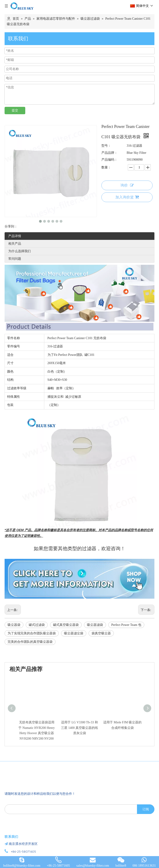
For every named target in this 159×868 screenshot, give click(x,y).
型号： (106, 146)
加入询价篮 (127, 197)
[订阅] (146, 809)
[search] (70, 809)
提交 (15, 110)
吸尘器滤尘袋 (74, 633)
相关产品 (15, 244)
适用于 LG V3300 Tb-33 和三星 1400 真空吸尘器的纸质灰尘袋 (79, 728)
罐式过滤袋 (37, 625)
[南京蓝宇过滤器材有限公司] (31, 776)
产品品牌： (109, 153)
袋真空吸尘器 (101, 633)
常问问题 (15, 259)
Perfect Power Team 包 (126, 625)
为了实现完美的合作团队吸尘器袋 (32, 633)
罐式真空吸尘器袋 (66, 625)
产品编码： (109, 160)
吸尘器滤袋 (95, 625)
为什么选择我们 (20, 251)
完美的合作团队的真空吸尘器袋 (30, 642)
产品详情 (15, 236)
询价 (127, 185)
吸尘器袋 (14, 625)
